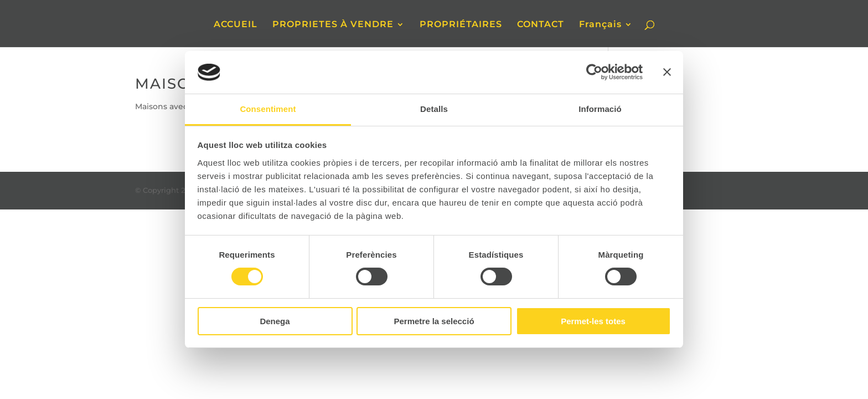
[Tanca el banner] (667, 72)
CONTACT (541, 25)
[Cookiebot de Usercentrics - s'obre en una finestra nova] (594, 72)
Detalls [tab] (434, 109)
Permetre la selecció (434, 321)
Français (600, 25)
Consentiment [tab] (268, 109)
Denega (275, 321)
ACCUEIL (236, 25)
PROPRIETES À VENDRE (333, 25)
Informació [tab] (600, 109)
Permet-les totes (593, 321)
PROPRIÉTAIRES (461, 25)
